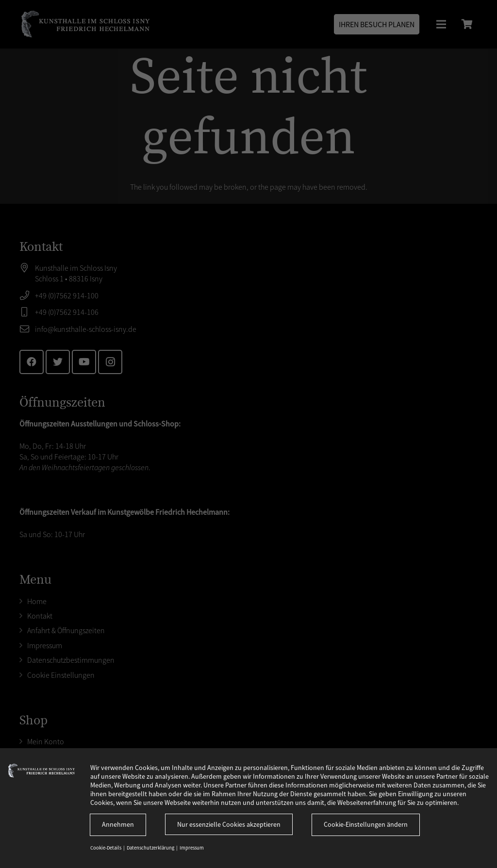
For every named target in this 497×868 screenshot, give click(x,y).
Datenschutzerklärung (151, 848)
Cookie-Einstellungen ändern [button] (366, 824)
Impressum (192, 848)
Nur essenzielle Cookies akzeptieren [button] (229, 824)
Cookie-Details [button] (106, 848)
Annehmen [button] (118, 824)
